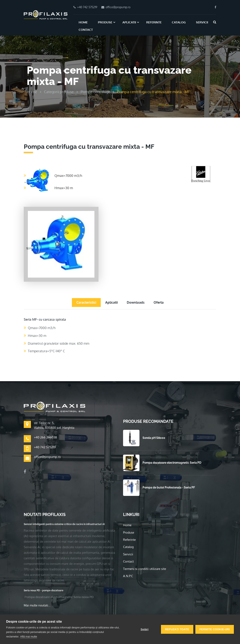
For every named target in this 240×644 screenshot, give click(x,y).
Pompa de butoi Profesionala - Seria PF (169, 487)
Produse (105, 22)
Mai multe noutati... (37, 605)
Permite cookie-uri (215, 629)
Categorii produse (59, 92)
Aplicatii (129, 22)
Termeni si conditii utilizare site (145, 569)
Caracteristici (86, 302)
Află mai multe (29, 637)
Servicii (202, 22)
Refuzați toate (177, 629)
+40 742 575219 (45, 447)
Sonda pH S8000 (154, 438)
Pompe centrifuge (95, 92)
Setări (144, 629)
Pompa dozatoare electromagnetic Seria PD (172, 463)
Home (83, 22)
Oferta (159, 302)
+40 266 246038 (45, 437)
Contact (86, 30)
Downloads (136, 302)
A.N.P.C (128, 576)
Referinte (154, 22)
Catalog (179, 22)
